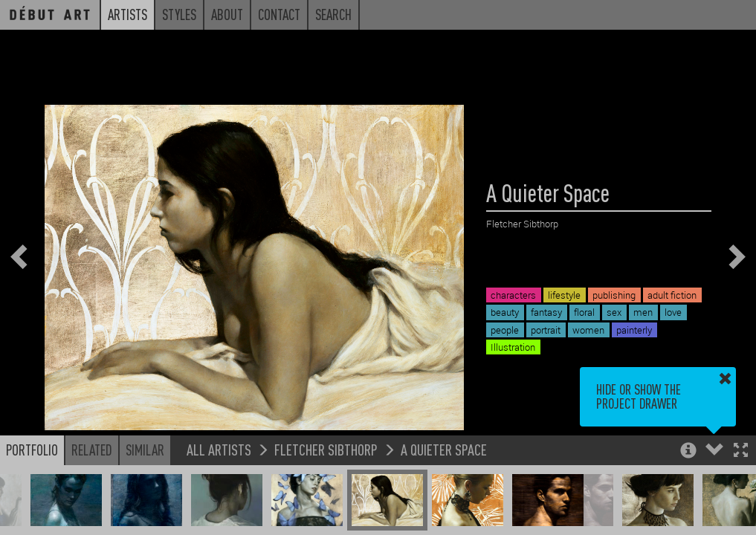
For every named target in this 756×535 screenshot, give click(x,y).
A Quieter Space (444, 449)
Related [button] (92, 450)
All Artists (219, 449)
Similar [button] (145, 450)
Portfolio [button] (32, 450)
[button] (741, 451)
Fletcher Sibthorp (326, 449)
